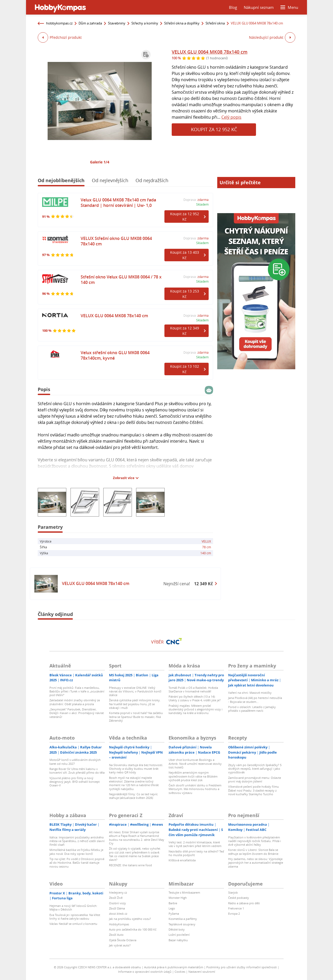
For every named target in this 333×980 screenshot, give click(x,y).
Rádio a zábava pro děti (244, 903)
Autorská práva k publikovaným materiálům (174, 967)
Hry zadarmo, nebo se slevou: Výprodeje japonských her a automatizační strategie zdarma (256, 863)
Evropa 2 (234, 914)
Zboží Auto (116, 935)
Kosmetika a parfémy (183, 919)
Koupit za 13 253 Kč (185, 294)
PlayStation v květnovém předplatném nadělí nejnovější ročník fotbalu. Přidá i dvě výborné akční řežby (255, 841)
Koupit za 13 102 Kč (185, 369)
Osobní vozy (117, 903)
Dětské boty (177, 929)
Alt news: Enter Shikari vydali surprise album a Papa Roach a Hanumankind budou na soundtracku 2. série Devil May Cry (137, 838)
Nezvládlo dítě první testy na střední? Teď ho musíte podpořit (196, 853)
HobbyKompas (119, 924)
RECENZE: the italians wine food (130, 865)
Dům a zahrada (90, 23)
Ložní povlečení (179, 935)
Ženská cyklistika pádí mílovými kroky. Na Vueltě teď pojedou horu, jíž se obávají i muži (135, 704)
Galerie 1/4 (100, 162)
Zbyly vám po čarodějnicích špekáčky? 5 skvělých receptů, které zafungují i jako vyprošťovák (255, 769)
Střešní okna (215, 23)
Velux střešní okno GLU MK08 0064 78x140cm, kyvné (115, 355)
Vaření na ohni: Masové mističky (250, 693)
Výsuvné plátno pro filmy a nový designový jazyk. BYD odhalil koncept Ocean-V (75, 782)
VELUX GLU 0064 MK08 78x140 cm (210, 52)
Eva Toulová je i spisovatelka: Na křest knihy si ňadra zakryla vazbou (75, 917)
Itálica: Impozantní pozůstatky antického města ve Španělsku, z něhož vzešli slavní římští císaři (77, 841)
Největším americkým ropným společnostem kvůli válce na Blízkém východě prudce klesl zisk (193, 776)
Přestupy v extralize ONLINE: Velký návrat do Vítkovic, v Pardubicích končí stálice (135, 691)
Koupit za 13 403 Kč (185, 255)
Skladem (202, 204)
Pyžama (174, 914)
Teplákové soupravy (182, 924)
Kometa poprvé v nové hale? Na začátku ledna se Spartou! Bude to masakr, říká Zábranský (136, 717)
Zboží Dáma (117, 908)
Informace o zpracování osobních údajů (145, 972)
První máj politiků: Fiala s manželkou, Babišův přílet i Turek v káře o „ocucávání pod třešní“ (77, 691)
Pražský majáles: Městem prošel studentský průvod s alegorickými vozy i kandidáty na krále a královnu (196, 709)
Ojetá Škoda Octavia (123, 940)
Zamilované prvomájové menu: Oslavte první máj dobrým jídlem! (255, 779)
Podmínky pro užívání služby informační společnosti (242, 967)
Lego (172, 908)
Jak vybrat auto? (120, 945)
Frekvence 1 (236, 908)
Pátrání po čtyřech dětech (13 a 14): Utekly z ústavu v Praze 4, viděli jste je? (195, 698)
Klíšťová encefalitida (182, 860)
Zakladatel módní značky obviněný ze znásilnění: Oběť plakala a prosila (75, 702)
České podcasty (239, 898)
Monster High (178, 898)
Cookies (180, 972)
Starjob (233, 892)
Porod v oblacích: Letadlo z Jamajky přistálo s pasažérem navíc (252, 709)
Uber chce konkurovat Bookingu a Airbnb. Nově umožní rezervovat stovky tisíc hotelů (195, 763)
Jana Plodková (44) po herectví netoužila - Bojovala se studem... (255, 700)
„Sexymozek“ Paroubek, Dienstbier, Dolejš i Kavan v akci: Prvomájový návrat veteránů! (77, 713)
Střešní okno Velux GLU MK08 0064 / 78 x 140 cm (121, 280)
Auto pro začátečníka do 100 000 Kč (133, 929)
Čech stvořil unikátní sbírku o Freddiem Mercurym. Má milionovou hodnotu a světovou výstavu (195, 789)
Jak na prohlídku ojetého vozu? (130, 919)
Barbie (173, 903)
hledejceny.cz (118, 892)
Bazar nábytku (178, 940)
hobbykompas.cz (59, 23)
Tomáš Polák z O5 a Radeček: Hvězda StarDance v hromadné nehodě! (193, 689)
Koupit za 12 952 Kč (214, 129)
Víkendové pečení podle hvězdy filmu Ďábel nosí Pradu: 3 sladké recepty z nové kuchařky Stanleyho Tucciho (254, 790)
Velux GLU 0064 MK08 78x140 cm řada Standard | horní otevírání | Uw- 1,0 (118, 203)
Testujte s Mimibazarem (184, 892)
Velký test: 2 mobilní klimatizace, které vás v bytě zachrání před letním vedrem (195, 844)
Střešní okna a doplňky (182, 23)
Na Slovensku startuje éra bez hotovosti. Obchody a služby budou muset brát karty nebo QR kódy (136, 769)
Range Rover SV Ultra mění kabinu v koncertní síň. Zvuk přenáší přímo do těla (77, 771)
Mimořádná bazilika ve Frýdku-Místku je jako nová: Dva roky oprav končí (76, 852)
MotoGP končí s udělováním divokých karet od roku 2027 (75, 762)
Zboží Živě (116, 898)
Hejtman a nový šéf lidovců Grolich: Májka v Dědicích (73, 908)
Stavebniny (117, 23)
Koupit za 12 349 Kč (185, 331)
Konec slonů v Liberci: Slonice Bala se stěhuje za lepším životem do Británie (253, 852)
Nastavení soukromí (202, 972)
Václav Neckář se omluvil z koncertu (73, 924)
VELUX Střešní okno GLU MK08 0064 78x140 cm (116, 241)
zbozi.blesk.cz (118, 914)
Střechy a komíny (145, 23)
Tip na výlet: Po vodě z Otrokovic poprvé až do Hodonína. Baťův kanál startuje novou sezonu (77, 863)
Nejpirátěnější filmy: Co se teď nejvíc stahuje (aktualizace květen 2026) (133, 796)
